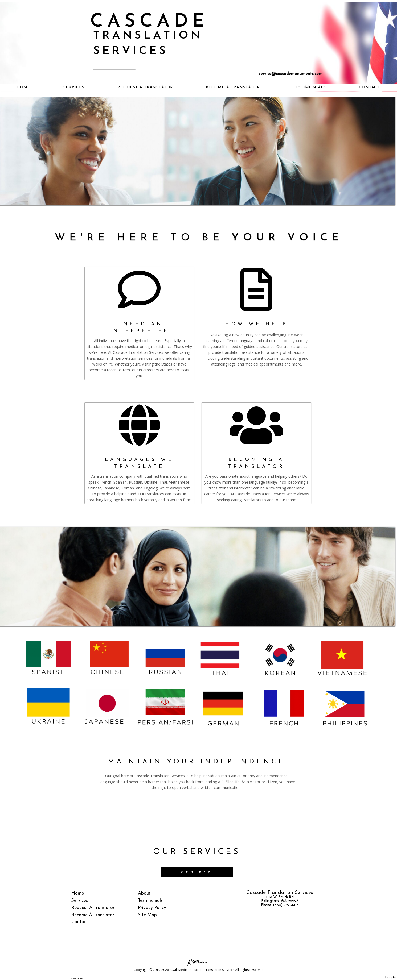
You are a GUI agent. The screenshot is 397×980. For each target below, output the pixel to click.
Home (23, 87)
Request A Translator (145, 87)
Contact (369, 87)
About (144, 893)
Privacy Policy (152, 908)
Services (74, 87)
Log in (390, 977)
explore (197, 872)
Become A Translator (233, 87)
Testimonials (309, 87)
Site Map (147, 915)
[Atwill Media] (199, 962)
